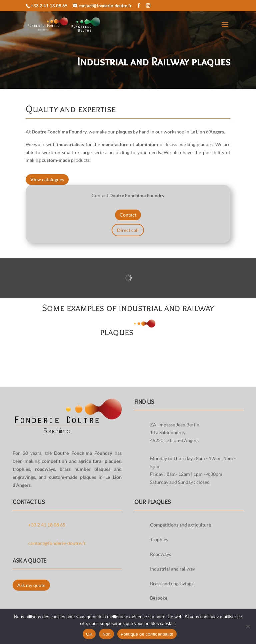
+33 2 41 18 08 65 (49, 6)
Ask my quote (31, 585)
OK (89, 634)
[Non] (248, 626)
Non (106, 634)
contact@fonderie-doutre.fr (57, 543)
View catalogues (47, 179)
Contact (128, 215)
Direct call (128, 230)
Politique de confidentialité (147, 634)
